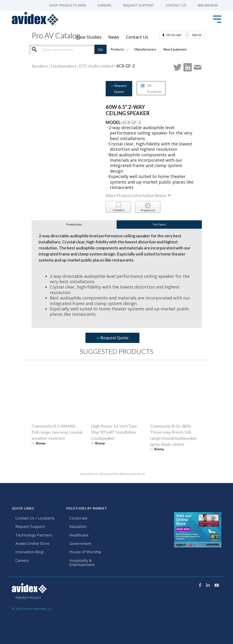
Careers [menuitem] (105, 5)
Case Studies (89, 37)
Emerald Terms (90, 474)
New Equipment (175, 49)
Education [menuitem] (78, 527)
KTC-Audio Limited (96, 66)
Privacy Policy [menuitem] (28, 598)
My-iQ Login (174, 35)
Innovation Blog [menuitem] (29, 552)
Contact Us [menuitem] (176, 5)
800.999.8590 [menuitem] (208, 5)
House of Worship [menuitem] (85, 552)
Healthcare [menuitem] (79, 535)
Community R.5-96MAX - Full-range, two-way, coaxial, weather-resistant (57, 432)
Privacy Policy (111, 474)
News (114, 37)
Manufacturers (145, 49)
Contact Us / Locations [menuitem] (35, 518)
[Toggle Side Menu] (217, 19)
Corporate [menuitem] (78, 518)
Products (119, 49)
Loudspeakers (64, 66)
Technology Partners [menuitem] (34, 535)
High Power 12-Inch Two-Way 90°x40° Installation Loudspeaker (114, 432)
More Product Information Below (138, 195)
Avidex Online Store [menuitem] (32, 544)
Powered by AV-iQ (134, 474)
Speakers (40, 66)
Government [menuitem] (80, 544)
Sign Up (197, 35)
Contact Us (137, 37)
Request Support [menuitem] (138, 5)
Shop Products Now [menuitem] (68, 5)
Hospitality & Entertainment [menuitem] (83, 563)
